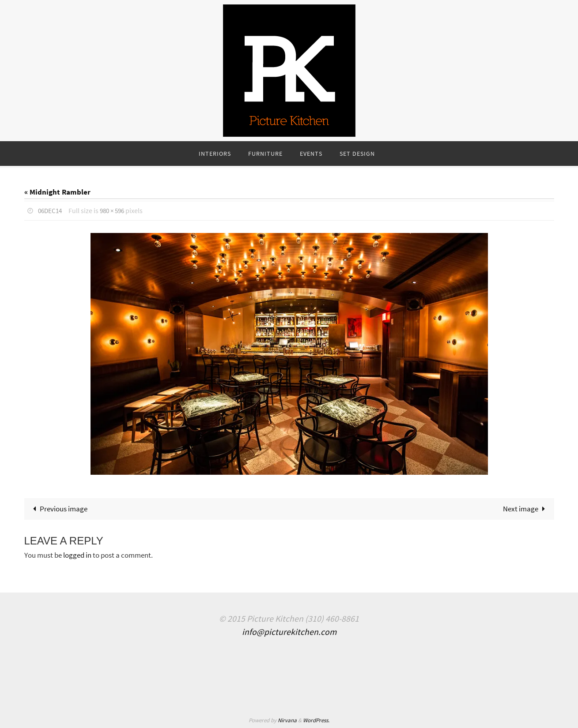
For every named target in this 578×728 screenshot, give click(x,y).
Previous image (59, 508)
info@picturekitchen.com (289, 631)
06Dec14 (51, 210)
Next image (526, 508)
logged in (77, 555)
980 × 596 (116, 210)
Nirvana (287, 720)
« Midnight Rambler (57, 192)
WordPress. (316, 720)
